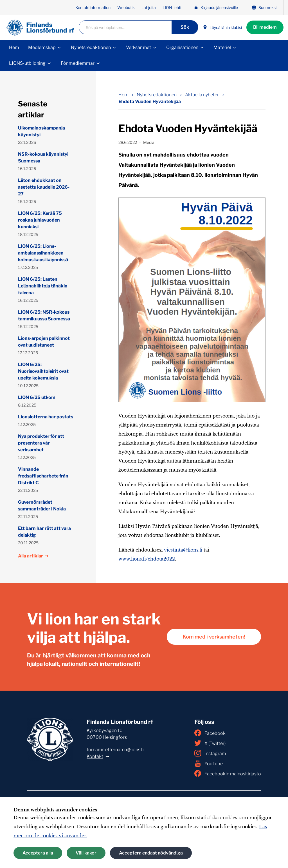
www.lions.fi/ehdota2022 (147, 559)
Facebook (210, 733)
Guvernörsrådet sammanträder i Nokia (42, 506)
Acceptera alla (38, 853)
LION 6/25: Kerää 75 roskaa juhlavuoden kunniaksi (40, 220)
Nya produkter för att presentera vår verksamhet (41, 443)
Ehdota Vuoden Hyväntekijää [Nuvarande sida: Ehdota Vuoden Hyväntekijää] (150, 101)
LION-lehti (172, 7)
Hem (14, 47)
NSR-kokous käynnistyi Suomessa (43, 158)
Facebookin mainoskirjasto (228, 773)
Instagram (210, 753)
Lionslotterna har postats (46, 417)
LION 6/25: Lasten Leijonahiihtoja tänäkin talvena (43, 286)
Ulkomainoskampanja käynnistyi (41, 131)
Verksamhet (139, 47)
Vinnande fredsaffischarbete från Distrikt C (43, 476)
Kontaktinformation (93, 7)
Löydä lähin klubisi (222, 27)
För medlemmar (78, 63)
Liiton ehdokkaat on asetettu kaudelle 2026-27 (44, 187)
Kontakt (95, 756)
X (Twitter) (210, 743)
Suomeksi (264, 7)
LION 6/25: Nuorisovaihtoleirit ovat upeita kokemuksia (43, 371)
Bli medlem (265, 27)
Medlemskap (42, 47)
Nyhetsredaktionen (91, 47)
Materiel (222, 47)
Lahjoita (149, 7)
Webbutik (126, 7)
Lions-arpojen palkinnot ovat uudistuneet (44, 342)
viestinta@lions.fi (183, 550)
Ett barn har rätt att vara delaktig (44, 532)
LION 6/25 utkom (37, 397)
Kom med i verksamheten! (214, 637)
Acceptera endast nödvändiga (151, 853)
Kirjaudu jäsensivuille (216, 7)
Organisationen (182, 47)
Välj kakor (86, 853)
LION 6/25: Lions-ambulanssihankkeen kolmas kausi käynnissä (43, 253)
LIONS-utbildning (27, 63)
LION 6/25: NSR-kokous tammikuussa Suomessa (44, 315)
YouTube (209, 763)
